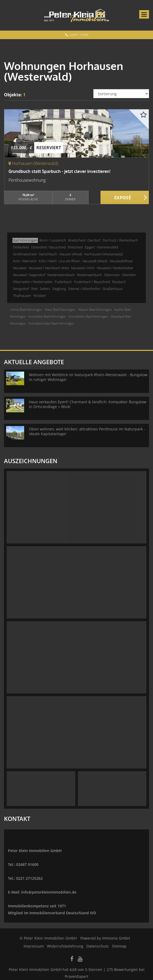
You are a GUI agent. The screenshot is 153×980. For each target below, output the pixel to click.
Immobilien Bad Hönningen (88, 316)
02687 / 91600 (79, 35)
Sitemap (119, 946)
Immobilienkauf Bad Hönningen (51, 323)
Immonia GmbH (116, 938)
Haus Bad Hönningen (60, 310)
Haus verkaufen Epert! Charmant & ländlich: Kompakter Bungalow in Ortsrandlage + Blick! (88, 404)
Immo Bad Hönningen (26, 310)
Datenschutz (98, 946)
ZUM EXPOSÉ (125, 198)
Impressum (34, 946)
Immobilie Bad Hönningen (47, 316)
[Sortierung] (121, 94)
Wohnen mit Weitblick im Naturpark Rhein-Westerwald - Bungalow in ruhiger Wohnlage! (88, 377)
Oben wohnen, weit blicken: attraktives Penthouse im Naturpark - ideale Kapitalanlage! (87, 431)
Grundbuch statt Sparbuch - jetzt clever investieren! (59, 171)
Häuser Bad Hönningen (95, 310)
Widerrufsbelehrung (65, 946)
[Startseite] (76, 15)
